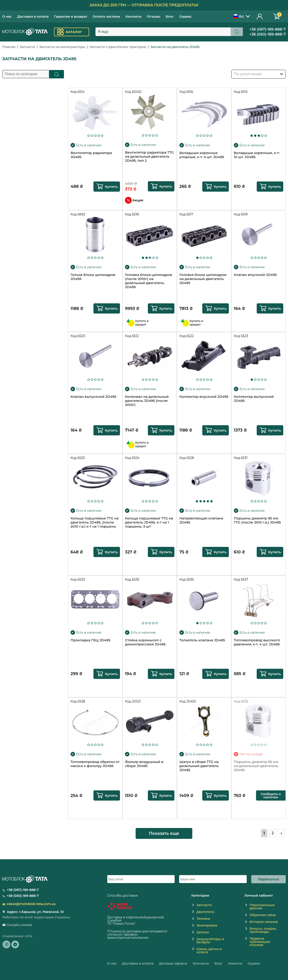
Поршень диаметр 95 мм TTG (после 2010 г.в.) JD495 (257, 520)
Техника (203, 919)
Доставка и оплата (33, 17)
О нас (7, 17)
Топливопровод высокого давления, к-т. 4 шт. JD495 (257, 642)
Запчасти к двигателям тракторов (118, 47)
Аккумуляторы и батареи (210, 941)
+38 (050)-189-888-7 (267, 34)
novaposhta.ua (148, 924)
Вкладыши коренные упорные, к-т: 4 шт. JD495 (202, 155)
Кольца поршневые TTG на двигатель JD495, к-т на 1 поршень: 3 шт (149, 522)
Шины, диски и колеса (209, 951)
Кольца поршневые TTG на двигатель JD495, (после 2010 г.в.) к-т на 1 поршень (95, 522)
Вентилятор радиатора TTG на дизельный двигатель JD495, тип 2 (149, 157)
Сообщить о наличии (271, 796)
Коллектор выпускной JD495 (254, 399)
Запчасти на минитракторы (62, 47)
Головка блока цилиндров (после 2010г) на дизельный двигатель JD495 (148, 281)
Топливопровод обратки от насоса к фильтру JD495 (95, 764)
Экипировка (207, 925)
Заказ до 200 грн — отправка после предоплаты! (144, 5)
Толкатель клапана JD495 (202, 640)
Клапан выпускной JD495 (93, 397)
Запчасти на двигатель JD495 (175, 47)
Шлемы (203, 932)
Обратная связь (263, 915)
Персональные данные (262, 907)
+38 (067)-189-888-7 (267, 29)
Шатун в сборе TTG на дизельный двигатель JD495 (199, 766)
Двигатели (205, 912)
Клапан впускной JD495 (255, 275)
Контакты (133, 17)
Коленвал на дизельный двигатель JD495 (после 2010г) (147, 401)
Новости (235, 963)
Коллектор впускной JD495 (204, 397)
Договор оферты (173, 963)
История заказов (264, 922)
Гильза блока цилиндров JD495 (93, 277)
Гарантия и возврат (71, 17)
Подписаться (268, 879)
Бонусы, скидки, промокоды (263, 930)
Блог (170, 17)
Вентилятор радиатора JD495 (91, 155)
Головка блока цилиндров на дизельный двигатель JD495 (203, 279)
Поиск (57, 74)
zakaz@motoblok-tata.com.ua (31, 904)
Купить (111, 187)
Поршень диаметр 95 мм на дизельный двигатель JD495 (256, 766)
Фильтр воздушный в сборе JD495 (144, 764)
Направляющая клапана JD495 (201, 520)
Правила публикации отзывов (260, 942)
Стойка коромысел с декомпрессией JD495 (145, 642)
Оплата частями (106, 17)
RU (239, 16)
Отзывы (154, 17)
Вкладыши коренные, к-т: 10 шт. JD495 (257, 155)
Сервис (185, 17)
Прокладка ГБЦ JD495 (90, 640)
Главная (9, 47)
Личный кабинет (260, 16)
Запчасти (27, 47)
